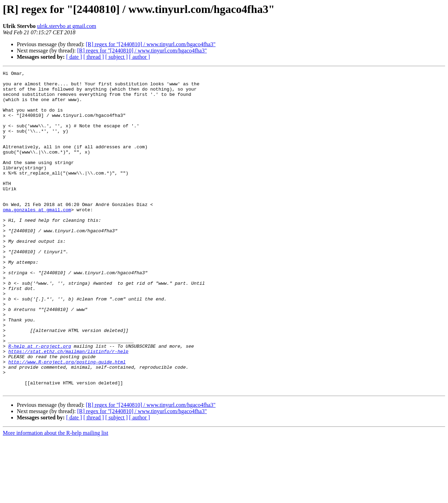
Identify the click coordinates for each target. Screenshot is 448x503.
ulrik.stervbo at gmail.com (67, 26)
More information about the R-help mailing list (55, 497)
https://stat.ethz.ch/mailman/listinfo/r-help (68, 408)
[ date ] (74, 57)
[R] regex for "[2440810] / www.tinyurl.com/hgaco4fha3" (151, 44)
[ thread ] (94, 57)
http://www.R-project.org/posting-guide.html (67, 420)
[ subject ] (117, 57)
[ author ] (140, 57)
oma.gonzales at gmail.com (37, 238)
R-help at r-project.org (40, 402)
